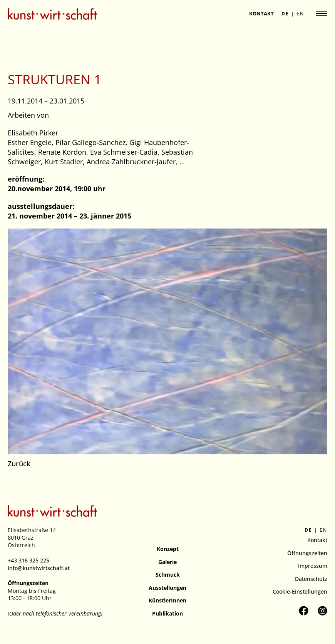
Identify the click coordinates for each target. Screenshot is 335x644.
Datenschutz (311, 579)
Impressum (313, 566)
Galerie (167, 562)
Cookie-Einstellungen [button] (300, 591)
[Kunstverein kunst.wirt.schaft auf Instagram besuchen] (322, 611)
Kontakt (261, 13)
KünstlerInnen (167, 600)
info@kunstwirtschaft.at (39, 568)
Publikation (167, 613)
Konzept (168, 549)
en (300, 14)
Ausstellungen (167, 588)
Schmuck (168, 575)
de (285, 14)
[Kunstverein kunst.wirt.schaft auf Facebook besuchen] (304, 611)
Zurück (19, 464)
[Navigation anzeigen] (322, 13)
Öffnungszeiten (307, 553)
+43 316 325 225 (28, 560)
